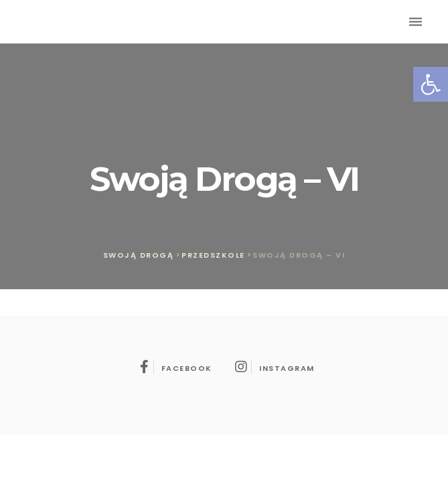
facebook (176, 368)
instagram (275, 368)
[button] (431, 84)
